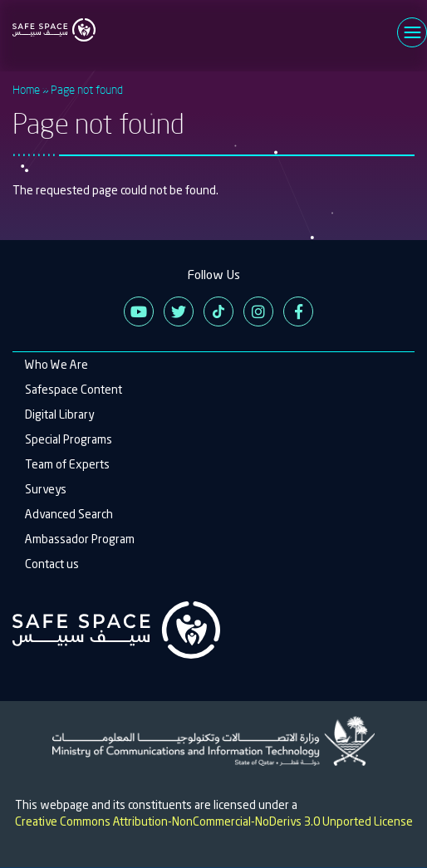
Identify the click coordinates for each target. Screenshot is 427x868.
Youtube (139, 311)
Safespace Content (74, 390)
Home (26, 89)
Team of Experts (67, 464)
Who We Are (56, 365)
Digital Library (59, 414)
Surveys (46, 489)
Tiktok (218, 311)
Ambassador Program (80, 539)
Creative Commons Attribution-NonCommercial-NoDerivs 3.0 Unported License (214, 821)
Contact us (52, 564)
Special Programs (69, 439)
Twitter (179, 311)
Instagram (258, 311)
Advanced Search (69, 514)
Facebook (298, 311)
